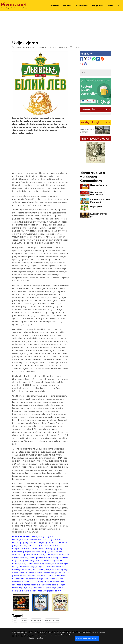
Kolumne (67, 6)
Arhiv (108, 109)
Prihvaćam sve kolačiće (87, 639)
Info (110, 6)
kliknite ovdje (66, 635)
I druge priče (98, 6)
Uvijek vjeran (36, 620)
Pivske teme (82, 6)
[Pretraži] (118, 5)
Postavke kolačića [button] (36, 638)
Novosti (54, 6)
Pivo (15, 620)
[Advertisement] (40, 155)
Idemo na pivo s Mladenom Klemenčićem (31, 48)
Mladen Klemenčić (60, 48)
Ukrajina (24, 620)
